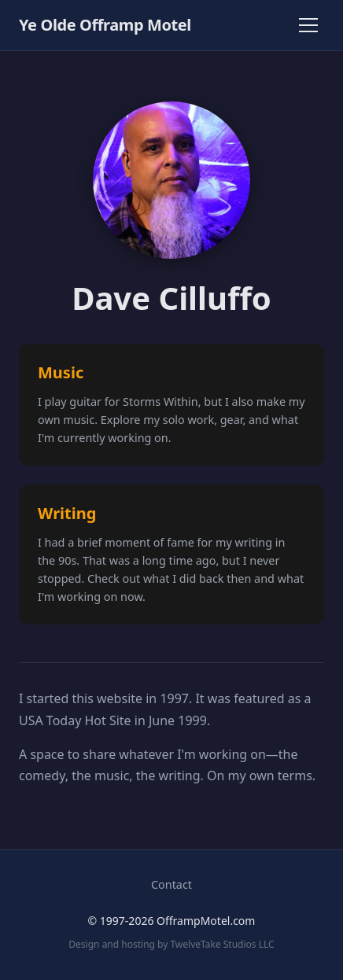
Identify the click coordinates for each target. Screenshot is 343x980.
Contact (171, 884)
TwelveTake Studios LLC (222, 944)
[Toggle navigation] (308, 25)
